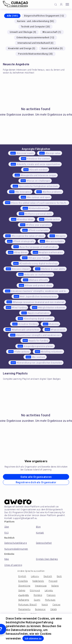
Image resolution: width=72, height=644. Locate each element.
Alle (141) (12, 16)
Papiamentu (24, 609)
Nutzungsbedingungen (16, 549)
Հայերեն (24, 595)
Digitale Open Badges (47, 559)
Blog (38, 527)
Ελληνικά (35, 590)
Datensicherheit (44, 543)
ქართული (24, 600)
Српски (56, 605)
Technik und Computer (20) (35, 27)
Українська (41, 586)
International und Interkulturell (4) (35, 43)
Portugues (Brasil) (28, 605)
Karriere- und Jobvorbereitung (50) (36, 21)
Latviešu (49, 590)
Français (51, 595)
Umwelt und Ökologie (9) (23, 32)
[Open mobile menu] (67, 4)
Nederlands (38, 581)
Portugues (50, 600)
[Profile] (61, 4)
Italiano (55, 586)
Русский (53, 581)
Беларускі (40, 609)
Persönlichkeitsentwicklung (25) (35, 54)
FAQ (7, 533)
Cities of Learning (13, 565)
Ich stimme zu (33, 639)
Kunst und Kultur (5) (52, 48)
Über (7, 527)
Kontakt (40, 533)
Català (53, 609)
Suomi (37, 600)
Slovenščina (24, 586)
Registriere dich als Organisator (36, 482)
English (22, 576)
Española (23, 581)
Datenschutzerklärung (16, 543)
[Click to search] (56, 4)
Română (38, 595)
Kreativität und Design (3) (22, 48)
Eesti (59, 576)
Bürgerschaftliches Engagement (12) (44, 16)
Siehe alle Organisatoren (36, 477)
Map (7, 559)
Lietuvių (35, 576)
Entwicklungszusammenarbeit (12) (35, 38)
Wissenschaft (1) (52, 32)
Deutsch (48, 576)
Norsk (45, 605)
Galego (22, 590)
